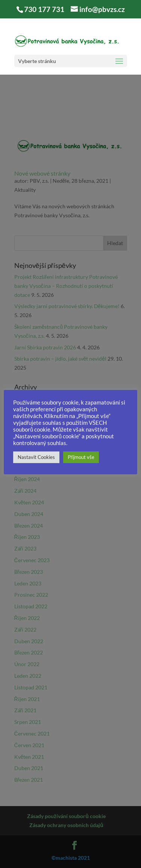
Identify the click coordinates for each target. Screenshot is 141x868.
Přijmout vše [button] (81, 457)
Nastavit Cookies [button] (36, 457)
